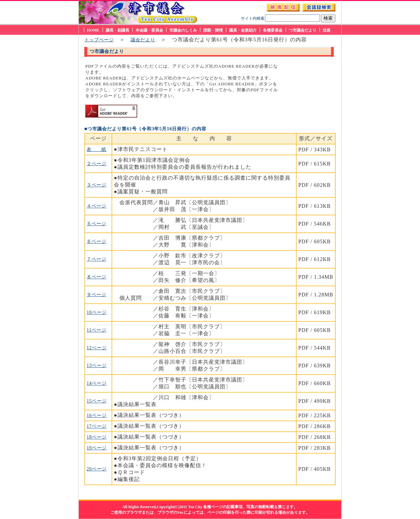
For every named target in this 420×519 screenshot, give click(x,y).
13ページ (97, 366)
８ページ (96, 277)
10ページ (97, 312)
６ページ (96, 241)
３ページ (96, 185)
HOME (93, 30)
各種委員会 (273, 30)
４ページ (96, 206)
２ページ (96, 164)
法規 (326, 30)
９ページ (96, 295)
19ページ (97, 448)
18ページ (97, 437)
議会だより (143, 40)
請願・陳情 (213, 30)
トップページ (99, 40)
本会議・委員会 (149, 30)
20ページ (97, 469)
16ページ (97, 415)
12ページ (97, 348)
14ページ (97, 383)
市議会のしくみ (183, 30)
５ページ (96, 224)
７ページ (96, 259)
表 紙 (96, 150)
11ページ (96, 330)
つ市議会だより (303, 30)
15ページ (97, 401)
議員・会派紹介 (243, 30)
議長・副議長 (117, 30)
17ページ (97, 426)
